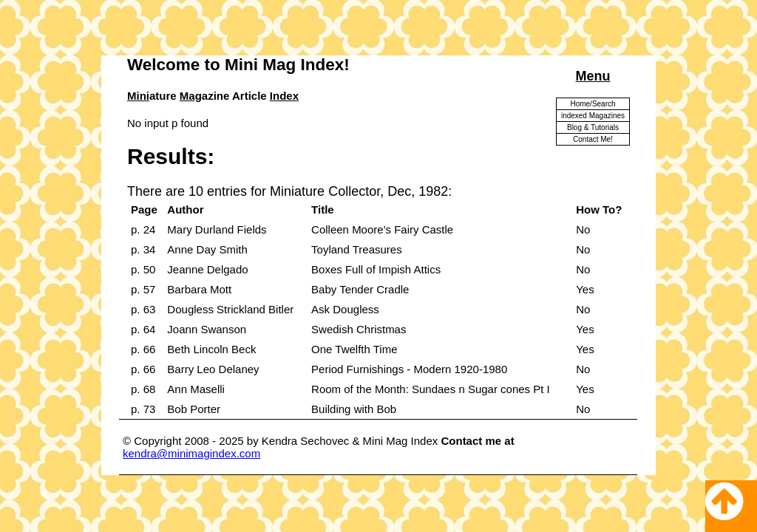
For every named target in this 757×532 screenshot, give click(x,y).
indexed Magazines (593, 116)
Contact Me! (593, 139)
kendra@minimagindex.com (191, 453)
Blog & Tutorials (593, 127)
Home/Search (593, 104)
